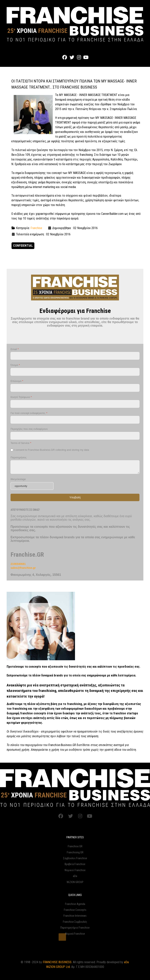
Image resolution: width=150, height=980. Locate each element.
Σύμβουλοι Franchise (75, 858)
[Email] (75, 356)
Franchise (36, 228)
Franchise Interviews (75, 916)
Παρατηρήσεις (19, 457)
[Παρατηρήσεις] (75, 467)
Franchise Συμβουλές (75, 922)
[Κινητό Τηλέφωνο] (75, 404)
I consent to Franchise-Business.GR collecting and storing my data (52, 450)
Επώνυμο (17, 381)
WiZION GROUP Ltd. (58, 967)
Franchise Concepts (75, 910)
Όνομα (15, 365)
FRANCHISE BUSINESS (57, 962)
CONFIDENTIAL (23, 246)
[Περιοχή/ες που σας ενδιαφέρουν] (75, 436)
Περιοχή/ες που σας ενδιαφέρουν (29, 429)
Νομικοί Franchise (75, 870)
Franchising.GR (75, 852)
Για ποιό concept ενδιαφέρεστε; (29, 413)
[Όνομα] (75, 372)
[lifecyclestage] (32, 486)
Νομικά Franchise (75, 934)
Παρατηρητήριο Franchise (75, 928)
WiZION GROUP (75, 882)
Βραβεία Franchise (75, 864)
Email (15, 349)
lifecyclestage (18, 479)
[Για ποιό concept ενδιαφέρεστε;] (75, 420)
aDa (75, 876)
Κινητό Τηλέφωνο (21, 397)
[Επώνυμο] (75, 388)
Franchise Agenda (75, 904)
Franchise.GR (75, 846)
